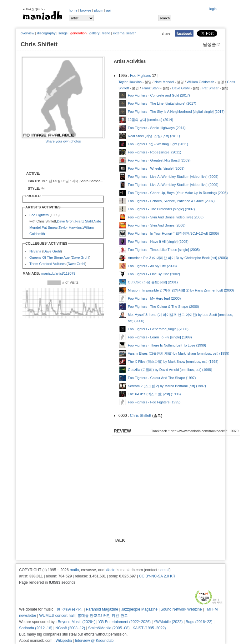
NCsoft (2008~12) (70, 628)
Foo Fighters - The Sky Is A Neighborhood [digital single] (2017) (176, 112)
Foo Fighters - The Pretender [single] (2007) (161, 209)
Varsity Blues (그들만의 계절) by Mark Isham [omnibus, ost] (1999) (178, 353)
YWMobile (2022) (168, 622)
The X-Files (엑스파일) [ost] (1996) (154, 394)
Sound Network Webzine (181, 609)
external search (125, 33)
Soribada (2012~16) (36, 628)
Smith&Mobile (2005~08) (109, 628)
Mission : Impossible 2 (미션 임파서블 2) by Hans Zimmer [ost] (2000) (181, 290)
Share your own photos (63, 141)
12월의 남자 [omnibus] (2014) (151, 120)
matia (74, 570)
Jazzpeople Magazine (139, 609)
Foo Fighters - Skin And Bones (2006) (157, 225)
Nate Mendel (164, 82)
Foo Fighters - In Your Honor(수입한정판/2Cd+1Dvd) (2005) (173, 233)
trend (106, 33)
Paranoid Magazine (102, 609)
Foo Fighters (39, 215)
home (73, 10)
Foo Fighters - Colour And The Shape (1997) (162, 378)
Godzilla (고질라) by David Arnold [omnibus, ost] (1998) (170, 370)
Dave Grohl (66, 221)
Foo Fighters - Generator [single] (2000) (158, 329)
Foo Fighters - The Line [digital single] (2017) (162, 103)
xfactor (111, 570)
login (213, 9)
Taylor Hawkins (70, 227)
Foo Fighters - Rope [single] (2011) (155, 152)
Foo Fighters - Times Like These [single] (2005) (164, 250)
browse (86, 10)
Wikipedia (64, 641)
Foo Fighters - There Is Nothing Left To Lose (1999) (167, 345)
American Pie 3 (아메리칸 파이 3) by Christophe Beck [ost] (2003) (178, 258)
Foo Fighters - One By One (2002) (154, 274)
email (165, 570)
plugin (99, 10)
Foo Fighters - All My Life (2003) (152, 266)
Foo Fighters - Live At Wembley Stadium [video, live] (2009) (173, 177)
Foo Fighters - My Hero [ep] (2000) (154, 298)
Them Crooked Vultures (48, 264)
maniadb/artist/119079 (58, 273)
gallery (94, 33)
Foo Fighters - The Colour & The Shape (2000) (163, 307)
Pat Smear (50, 227)
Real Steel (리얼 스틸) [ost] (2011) (154, 136)
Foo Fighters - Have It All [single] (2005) (158, 242)
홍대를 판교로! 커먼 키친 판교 (103, 616)
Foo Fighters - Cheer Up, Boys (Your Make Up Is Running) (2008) (178, 193)
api (108, 10)
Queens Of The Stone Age (50, 257)
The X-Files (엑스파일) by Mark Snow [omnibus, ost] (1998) (173, 362)
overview (27, 33)
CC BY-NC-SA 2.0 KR (157, 576)
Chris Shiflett (141, 416)
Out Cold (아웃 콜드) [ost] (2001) (153, 282)
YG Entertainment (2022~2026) (125, 622)
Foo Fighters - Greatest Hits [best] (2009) (159, 160)
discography (46, 33)
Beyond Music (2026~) (77, 622)
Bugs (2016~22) (199, 622)
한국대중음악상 (70, 609)
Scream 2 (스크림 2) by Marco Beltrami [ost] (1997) (167, 386)
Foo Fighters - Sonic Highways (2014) (157, 128)
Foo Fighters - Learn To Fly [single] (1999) (160, 337)
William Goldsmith (200, 82)
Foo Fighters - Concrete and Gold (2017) (159, 95)
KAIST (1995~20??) (149, 628)
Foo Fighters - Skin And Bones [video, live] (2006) (166, 217)
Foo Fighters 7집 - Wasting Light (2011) (158, 144)
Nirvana (35, 251)
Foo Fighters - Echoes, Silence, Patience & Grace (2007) (171, 201)
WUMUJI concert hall (57, 616)
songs (63, 33)
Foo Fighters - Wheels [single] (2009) (156, 168)
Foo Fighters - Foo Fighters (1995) (154, 402)
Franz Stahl (84, 221)
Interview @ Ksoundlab (94, 641)
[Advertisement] (58, 157)
